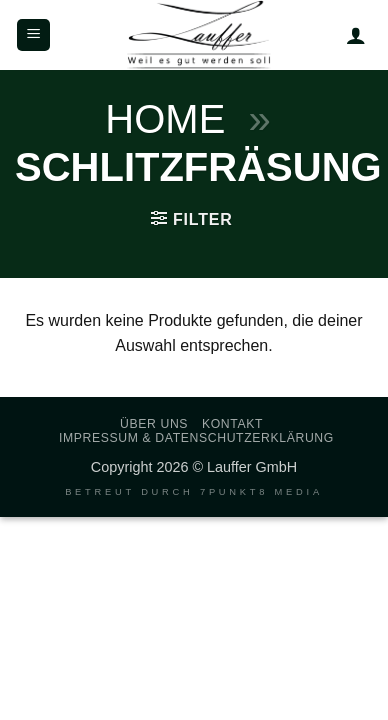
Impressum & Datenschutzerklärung (196, 438)
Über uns (154, 424)
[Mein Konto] (356, 35)
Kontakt (232, 424)
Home (165, 119)
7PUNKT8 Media (261, 492)
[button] (33, 35)
